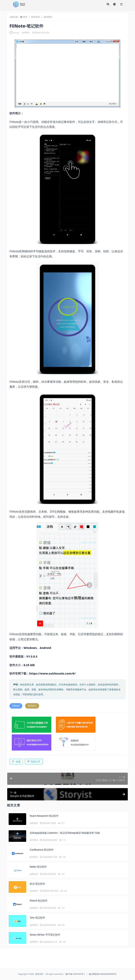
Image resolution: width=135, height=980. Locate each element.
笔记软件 (32, 706)
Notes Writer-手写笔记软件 (45, 935)
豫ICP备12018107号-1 (75, 974)
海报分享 (34, 762)
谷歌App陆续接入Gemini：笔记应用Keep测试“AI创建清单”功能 (65, 833)
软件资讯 (34, 840)
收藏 (16, 762)
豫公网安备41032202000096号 (103, 974)
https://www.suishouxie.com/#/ (52, 673)
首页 (25, 17)
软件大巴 (39, 974)
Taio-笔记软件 (37, 918)
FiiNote (16, 706)
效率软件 (48, 17)
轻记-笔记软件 (38, 884)
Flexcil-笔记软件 (39, 901)
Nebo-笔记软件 (38, 867)
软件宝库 (36, 17)
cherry (14, 33)
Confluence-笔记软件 (42, 850)
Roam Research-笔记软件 (44, 816)
